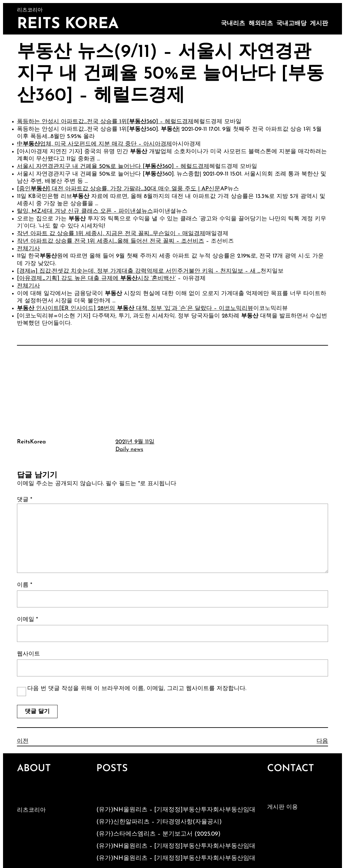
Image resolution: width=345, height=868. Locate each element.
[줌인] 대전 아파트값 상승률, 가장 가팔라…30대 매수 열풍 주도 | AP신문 (119, 189)
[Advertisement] (173, 391)
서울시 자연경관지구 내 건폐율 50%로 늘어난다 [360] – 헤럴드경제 (113, 167)
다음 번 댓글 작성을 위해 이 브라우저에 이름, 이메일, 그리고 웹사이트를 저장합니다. (137, 689)
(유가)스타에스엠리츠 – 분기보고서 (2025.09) (158, 834)
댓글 (25, 500)
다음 (322, 741)
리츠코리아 (31, 810)
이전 (23, 741)
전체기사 (28, 249)
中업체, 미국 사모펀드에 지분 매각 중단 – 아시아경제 (95, 144)
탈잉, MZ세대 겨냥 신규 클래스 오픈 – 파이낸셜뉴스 (85, 211)
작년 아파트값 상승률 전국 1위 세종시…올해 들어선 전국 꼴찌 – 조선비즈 (111, 241)
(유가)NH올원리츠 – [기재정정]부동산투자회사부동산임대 (176, 810)
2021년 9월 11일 (135, 442)
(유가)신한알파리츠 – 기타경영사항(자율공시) (159, 822)
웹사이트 (28, 654)
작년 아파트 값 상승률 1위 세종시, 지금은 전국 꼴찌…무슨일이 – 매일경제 (111, 234)
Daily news (129, 450)
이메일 (27, 620)
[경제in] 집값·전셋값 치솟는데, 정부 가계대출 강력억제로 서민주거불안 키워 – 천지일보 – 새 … (139, 271)
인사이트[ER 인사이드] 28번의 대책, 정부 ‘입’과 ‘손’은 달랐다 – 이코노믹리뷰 (135, 309)
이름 (25, 585)
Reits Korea (68, 24)
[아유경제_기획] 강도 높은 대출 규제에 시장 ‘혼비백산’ (96, 279)
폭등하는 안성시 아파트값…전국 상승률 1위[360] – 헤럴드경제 (105, 122)
